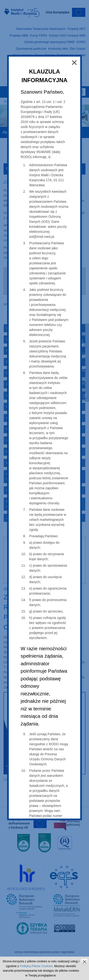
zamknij (84, 962)
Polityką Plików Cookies (36, 966)
